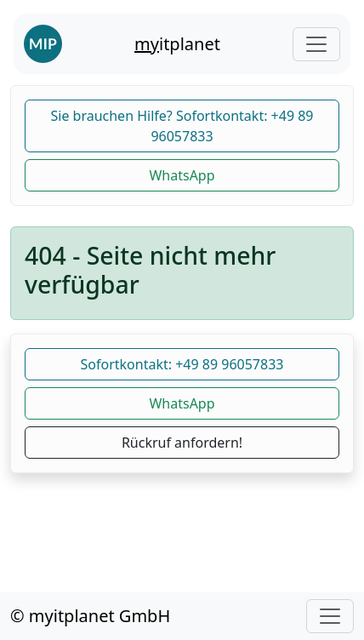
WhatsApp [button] (182, 175)
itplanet (177, 44)
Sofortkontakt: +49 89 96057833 (182, 364)
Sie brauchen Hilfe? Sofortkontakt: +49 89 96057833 (182, 126)
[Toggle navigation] (316, 44)
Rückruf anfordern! (182, 443)
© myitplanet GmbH (90, 616)
